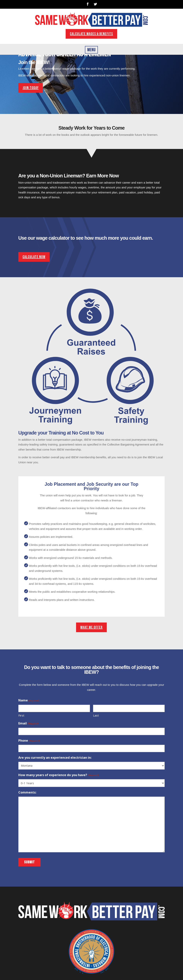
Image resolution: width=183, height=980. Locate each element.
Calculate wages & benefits (91, 34)
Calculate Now (34, 257)
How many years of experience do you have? (59, 775)
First (21, 715)
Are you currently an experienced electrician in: (55, 758)
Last (96, 715)
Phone (29, 741)
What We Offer (91, 627)
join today (31, 88)
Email (28, 724)
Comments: (27, 792)
